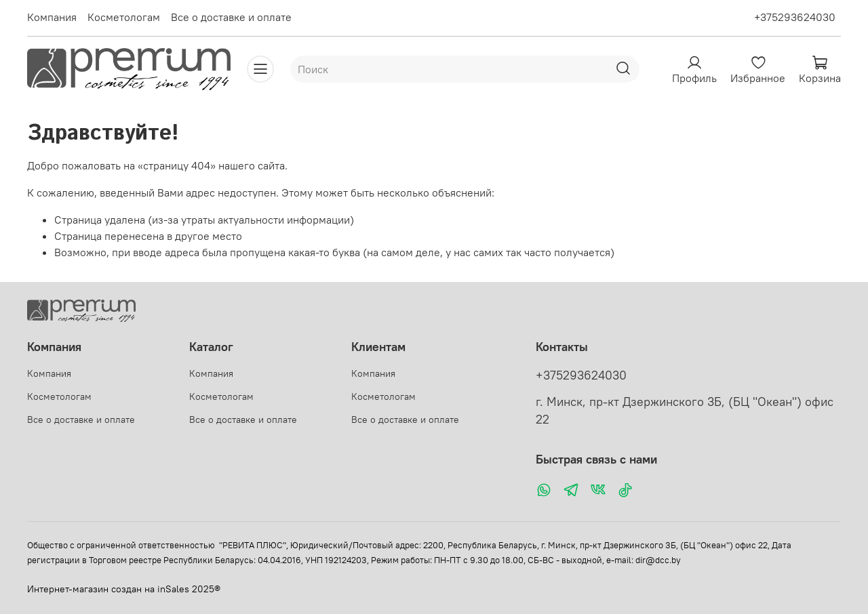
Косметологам (124, 17)
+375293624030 (795, 17)
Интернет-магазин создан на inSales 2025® (124, 589)
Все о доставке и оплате (231, 17)
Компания (52, 17)
